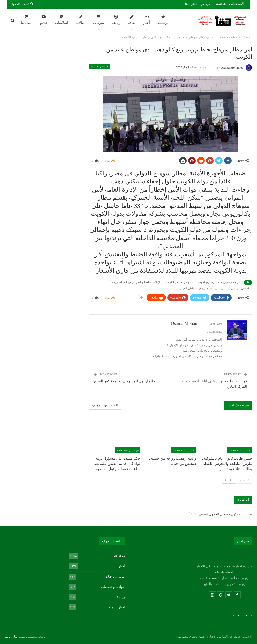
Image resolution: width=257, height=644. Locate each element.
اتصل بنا (27, 20)
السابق (244, 480)
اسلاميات (62, 20)
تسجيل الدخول (22, 4)
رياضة (116, 20)
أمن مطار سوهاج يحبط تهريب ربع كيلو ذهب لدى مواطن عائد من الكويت (203, 282)
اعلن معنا (191, 4)
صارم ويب (11, 636)
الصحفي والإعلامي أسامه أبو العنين (232, 289)
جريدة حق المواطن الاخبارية (194, 289)
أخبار (146, 20)
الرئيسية (163, 20)
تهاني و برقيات (115, 576)
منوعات (99, 20)
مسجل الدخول (219, 514)
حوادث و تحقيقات (99, 67)
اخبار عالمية (117, 607)
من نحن (205, 4)
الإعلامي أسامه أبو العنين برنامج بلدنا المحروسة (136, 282)
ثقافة (132, 20)
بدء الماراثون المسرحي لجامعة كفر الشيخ (126, 381)
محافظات (118, 556)
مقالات (81, 20)
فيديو (44, 20)
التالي (229, 480)
